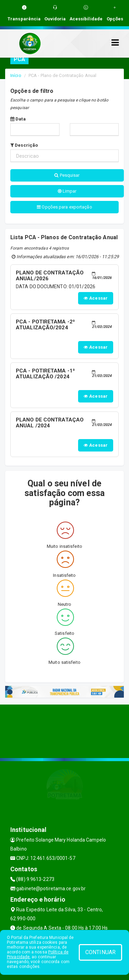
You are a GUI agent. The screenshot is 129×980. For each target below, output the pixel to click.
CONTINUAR (100, 952)
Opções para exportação (64, 207)
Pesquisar (67, 175)
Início (16, 75)
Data (18, 119)
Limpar (67, 191)
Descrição (24, 145)
